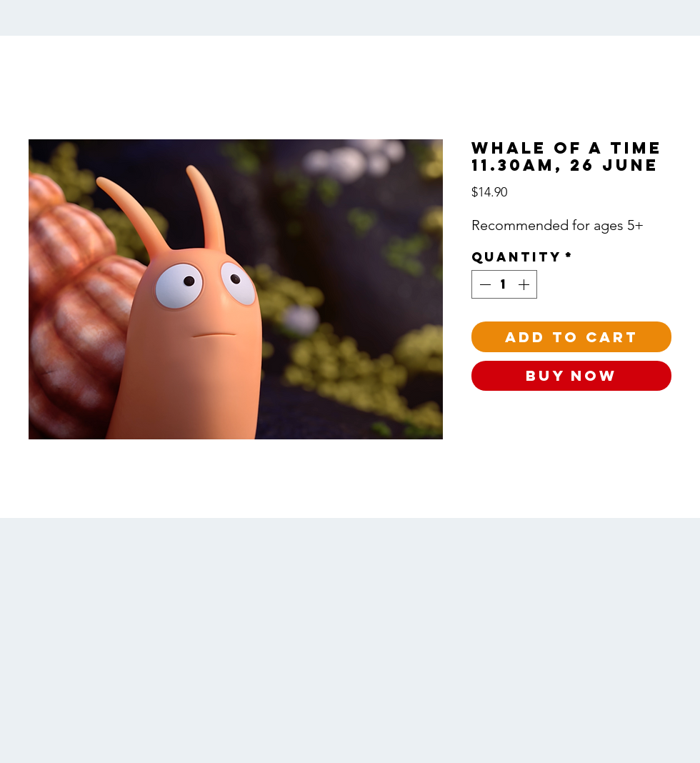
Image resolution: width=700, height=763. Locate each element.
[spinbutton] (504, 284)
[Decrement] (484, 284)
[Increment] (525, 284)
